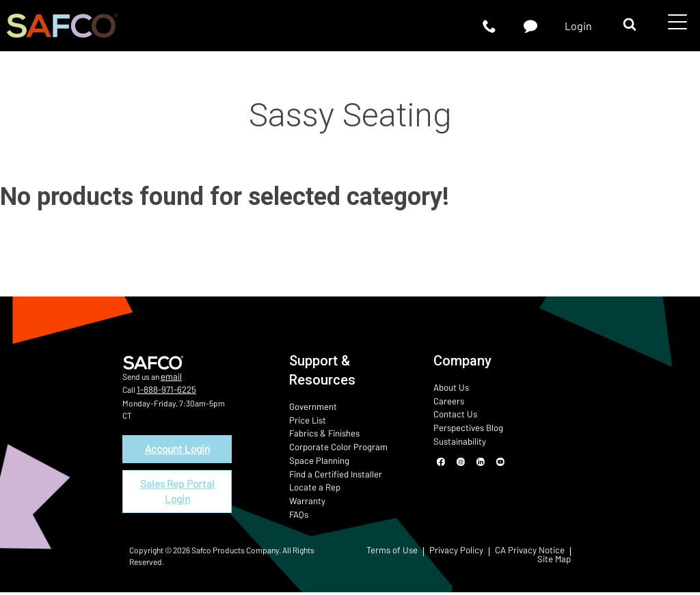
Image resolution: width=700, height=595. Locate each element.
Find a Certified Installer (330, 471)
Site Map (556, 562)
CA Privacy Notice (534, 554)
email (170, 376)
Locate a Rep (312, 484)
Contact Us (453, 413)
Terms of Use (408, 554)
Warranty (305, 497)
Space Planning (315, 458)
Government (310, 406)
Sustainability (457, 439)
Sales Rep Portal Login (177, 492)
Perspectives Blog (465, 426)
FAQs (298, 510)
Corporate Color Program (333, 445)
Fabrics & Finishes (321, 432)
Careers (447, 400)
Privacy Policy (467, 554)
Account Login (177, 448)
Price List (306, 419)
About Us (449, 387)
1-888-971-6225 (163, 389)
